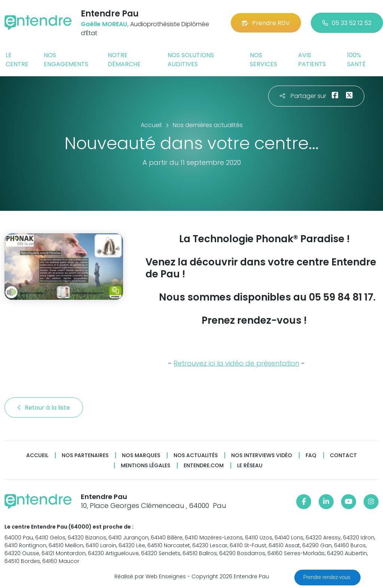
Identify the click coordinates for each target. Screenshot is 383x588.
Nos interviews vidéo (262, 455)
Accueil (37, 455)
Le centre (17, 60)
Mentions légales (145, 466)
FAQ (311, 455)
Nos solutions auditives (191, 60)
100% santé (356, 60)
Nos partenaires (85, 455)
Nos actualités (196, 455)
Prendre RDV (266, 23)
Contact (343, 455)
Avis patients (312, 60)
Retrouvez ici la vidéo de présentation (236, 363)
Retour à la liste (44, 408)
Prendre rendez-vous (327, 577)
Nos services (263, 60)
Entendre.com (204, 466)
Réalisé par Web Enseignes (150, 576)
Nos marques (141, 455)
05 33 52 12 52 (347, 23)
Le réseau (250, 466)
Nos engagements (66, 60)
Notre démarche (124, 60)
